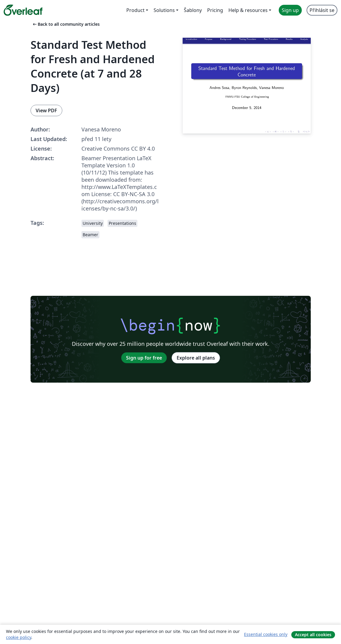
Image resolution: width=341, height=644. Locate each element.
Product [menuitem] (135, 10)
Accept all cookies (313, 635)
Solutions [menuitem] (164, 10)
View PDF (46, 110)
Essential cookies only (266, 634)
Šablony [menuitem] (193, 10)
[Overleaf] (23, 10)
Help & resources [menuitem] (248, 10)
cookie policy (19, 637)
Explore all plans (196, 358)
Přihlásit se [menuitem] (322, 10)
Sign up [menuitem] (290, 10)
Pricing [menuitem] (215, 10)
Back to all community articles (66, 24)
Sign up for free (144, 358)
